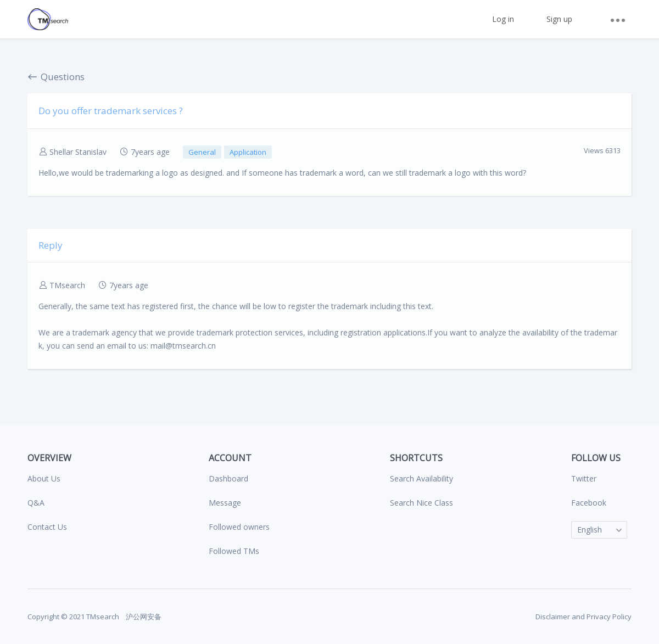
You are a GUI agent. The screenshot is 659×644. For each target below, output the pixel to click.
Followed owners (239, 527)
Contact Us (47, 527)
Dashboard (228, 478)
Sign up (559, 19)
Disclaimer (553, 617)
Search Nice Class (421, 503)
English (590, 530)
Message (225, 503)
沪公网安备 (143, 617)
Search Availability (421, 478)
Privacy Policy (609, 617)
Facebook (589, 503)
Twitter (584, 478)
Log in (503, 19)
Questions (56, 77)
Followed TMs (234, 551)
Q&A (36, 503)
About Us (44, 478)
